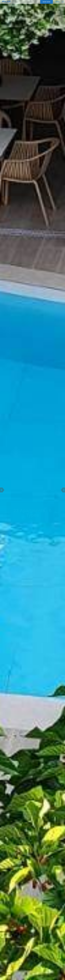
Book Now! (47, 2)
